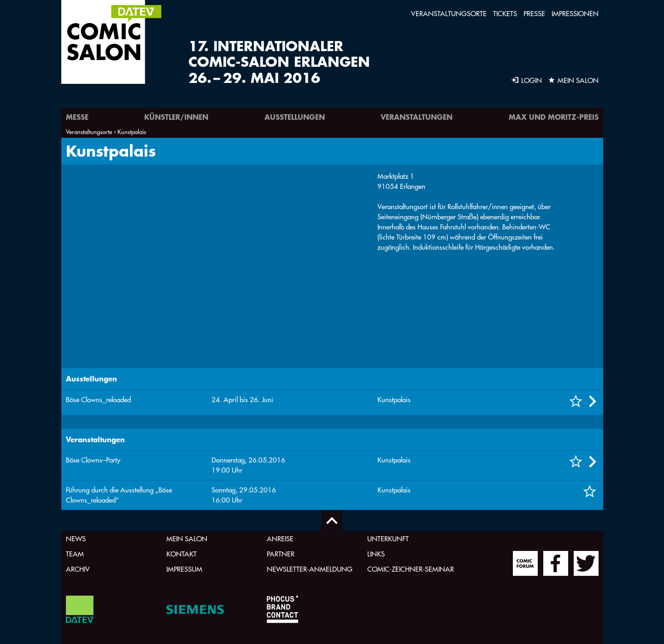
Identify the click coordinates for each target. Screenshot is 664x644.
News (76, 539)
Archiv (78, 569)
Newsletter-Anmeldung (310, 569)
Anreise (280, 539)
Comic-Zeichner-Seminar (411, 569)
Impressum (184, 569)
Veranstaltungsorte (449, 14)
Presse (534, 14)
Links (376, 554)
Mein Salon (187, 539)
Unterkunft (388, 539)
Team (75, 554)
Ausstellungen (295, 117)
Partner (281, 554)
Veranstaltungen (417, 117)
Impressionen (575, 14)
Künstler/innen (176, 117)
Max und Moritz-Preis (554, 117)
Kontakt (182, 554)
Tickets (505, 14)
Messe (77, 117)
